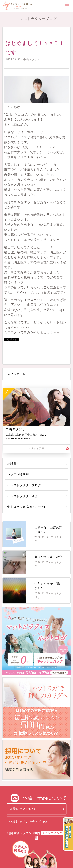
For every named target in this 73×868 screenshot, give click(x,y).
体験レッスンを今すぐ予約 (29, 822)
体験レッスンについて (26, 809)
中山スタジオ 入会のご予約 (26, 507)
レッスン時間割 (18, 474)
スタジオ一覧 (16, 374)
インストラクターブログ (24, 485)
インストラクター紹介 (23, 496)
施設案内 (13, 464)
